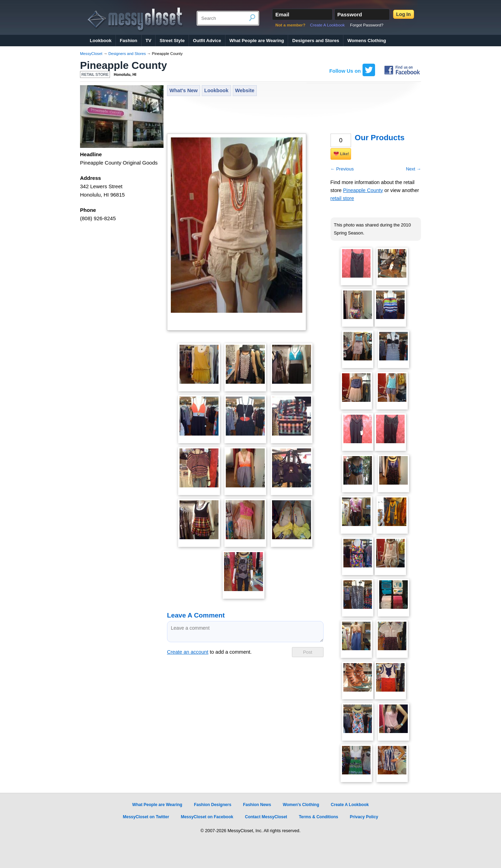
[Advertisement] (294, 116)
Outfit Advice (207, 41)
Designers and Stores (316, 41)
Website (245, 90)
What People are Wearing (257, 41)
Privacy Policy (364, 817)
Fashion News (257, 805)
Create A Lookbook (327, 25)
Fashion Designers (212, 805)
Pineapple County (124, 65)
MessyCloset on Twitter (146, 817)
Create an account (188, 652)
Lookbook (101, 41)
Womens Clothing (367, 41)
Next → (413, 169)
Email (282, 14)
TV (148, 41)
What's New (184, 90)
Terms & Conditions (319, 817)
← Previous (342, 169)
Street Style (172, 41)
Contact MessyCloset (266, 817)
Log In (404, 14)
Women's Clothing (301, 805)
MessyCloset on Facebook (207, 817)
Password (350, 14)
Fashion (128, 41)
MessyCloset (91, 54)
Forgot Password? (367, 25)
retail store (342, 198)
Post (308, 652)
